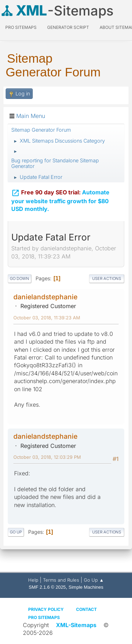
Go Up (16, 532)
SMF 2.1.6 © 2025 (47, 587)
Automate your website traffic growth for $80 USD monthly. (60, 199)
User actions (107, 279)
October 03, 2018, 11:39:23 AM (47, 318)
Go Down (20, 279)
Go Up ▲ (94, 580)
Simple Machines (86, 587)
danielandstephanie (45, 297)
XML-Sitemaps (76, 625)
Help (33, 580)
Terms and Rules (61, 580)
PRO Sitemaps (21, 27)
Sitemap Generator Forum (53, 65)
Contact (86, 609)
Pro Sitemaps (44, 617)
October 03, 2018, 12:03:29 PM (47, 457)
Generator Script (68, 27)
